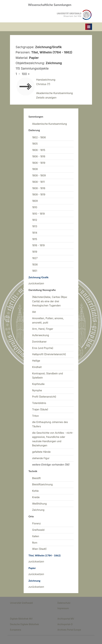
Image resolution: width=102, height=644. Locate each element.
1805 (35, 144)
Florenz (36, 523)
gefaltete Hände (41, 452)
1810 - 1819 (38, 214)
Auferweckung (41, 335)
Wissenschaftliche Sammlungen (50, 5)
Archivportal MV (66, 619)
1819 (35, 252)
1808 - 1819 (39, 195)
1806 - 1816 (39, 156)
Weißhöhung (39, 504)
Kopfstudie (38, 384)
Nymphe (37, 390)
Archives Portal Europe (69, 630)
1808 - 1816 (39, 188)
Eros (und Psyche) (43, 348)
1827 (35, 258)
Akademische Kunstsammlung (50, 124)
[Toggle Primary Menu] (89, 27)
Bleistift (36, 478)
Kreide (36, 497)
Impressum (63, 608)
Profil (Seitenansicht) (44, 397)
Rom (35, 543)
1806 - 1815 (39, 150)
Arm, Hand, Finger (43, 329)
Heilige (36, 361)
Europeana (16, 630)
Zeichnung (38, 510)
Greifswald (38, 530)
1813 (35, 226)
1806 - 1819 (39, 163)
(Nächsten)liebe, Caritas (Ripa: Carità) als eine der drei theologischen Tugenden (50, 301)
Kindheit (37, 367)
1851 (35, 271)
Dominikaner (39, 342)
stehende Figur (41, 458)
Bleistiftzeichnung (42, 484)
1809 (35, 201)
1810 (35, 207)
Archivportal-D (65, 624)
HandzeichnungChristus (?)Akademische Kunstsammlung (54, 89)
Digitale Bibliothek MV (21, 619)
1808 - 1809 (39, 176)
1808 (35, 169)
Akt (34, 312)
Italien (36, 536)
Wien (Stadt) (39, 549)
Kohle (35, 491)
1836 (35, 265)
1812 (35, 220)
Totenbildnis (39, 403)
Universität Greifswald (21, 603)
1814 (35, 233)
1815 (35, 239)
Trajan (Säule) (40, 409)
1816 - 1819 (38, 245)
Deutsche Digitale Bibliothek (24, 624)
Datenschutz (64, 603)
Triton (35, 416)
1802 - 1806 (39, 137)
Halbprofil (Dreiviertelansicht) (49, 354)
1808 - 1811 (38, 182)
